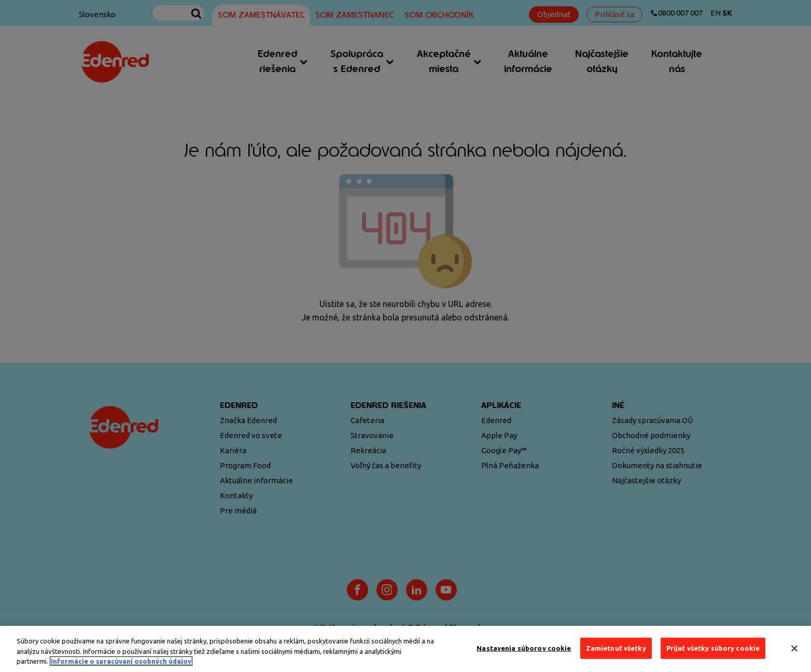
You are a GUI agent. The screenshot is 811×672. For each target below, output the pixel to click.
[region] (405, 649)
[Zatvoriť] (794, 648)
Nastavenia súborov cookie (524, 648)
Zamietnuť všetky (616, 648)
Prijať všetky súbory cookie (713, 648)
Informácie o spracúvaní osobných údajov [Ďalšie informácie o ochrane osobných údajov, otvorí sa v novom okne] (121, 661)
